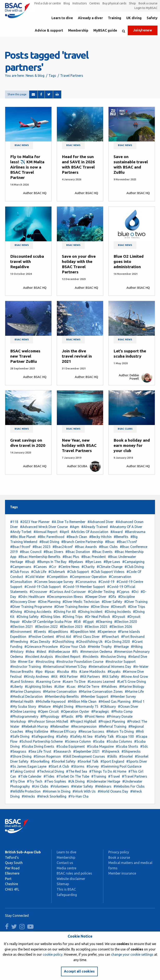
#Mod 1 (139, 701)
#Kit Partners (90, 676)
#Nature (44, 706)
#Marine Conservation (60, 691)
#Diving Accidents (38, 612)
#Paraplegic (100, 711)
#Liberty (16, 686)
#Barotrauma (135, 532)
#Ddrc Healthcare (31, 597)
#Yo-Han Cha (78, 796)
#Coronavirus (86, 582)
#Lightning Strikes (38, 686)
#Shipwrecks (131, 751)
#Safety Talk (104, 736)
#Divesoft (118, 607)
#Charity (88, 567)
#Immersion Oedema (96, 652)
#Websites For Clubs (129, 786)
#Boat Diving (49, 542)
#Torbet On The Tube (73, 776)
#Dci (135, 592)
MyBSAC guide (105, 30)
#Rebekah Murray (35, 726)
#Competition (57, 577)
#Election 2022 (46, 627)
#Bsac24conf (63, 547)
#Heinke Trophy (100, 647)
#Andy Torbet (21, 532)
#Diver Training (136, 602)
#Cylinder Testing (101, 592)
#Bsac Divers (53, 552)
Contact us (65, 863)
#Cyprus (123, 592)
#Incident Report (68, 657)
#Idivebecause (59, 652)
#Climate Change (110, 567)
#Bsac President (94, 557)
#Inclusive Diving (113, 657)
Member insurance (122, 873)
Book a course (148, 3)
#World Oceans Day (113, 791)
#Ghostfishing (63, 642)
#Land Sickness (22, 681)
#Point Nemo (95, 716)
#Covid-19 (106, 582)
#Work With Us (84, 791)
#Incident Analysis (39, 657)
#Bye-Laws (112, 562)
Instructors (80, 3)
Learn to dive (62, 18)
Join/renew (143, 30)
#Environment (21, 632)
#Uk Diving (76, 781)
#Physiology (50, 716)
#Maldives (109, 686)
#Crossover (38, 592)
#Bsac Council (31, 552)
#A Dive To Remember (69, 522)
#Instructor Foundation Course (80, 662)
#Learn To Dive (74, 681)
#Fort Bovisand (133, 637)
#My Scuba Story (23, 706)
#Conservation (120, 577)
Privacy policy (119, 852)
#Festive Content (41, 637)
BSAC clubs (125, 429)
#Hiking (137, 647)
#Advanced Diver (101, 522)
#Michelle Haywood (51, 701)
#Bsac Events (102, 552)
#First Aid (64, 637)
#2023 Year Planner (35, 522)
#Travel (114, 776)
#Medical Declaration (26, 696)
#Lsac (71, 686)
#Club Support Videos (108, 572)
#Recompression (84, 726)
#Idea (30, 652)
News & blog (35, 76)
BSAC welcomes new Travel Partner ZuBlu (25, 356)
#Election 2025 (96, 627)
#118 (14, 522)
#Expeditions (58, 632)
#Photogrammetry (24, 716)
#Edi (77, 622)
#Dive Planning (49, 602)
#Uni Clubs (40, 786)
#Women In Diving (57, 791)
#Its (74, 672)
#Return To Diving (120, 731)
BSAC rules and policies (74, 873)
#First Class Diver (86, 637)
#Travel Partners (134, 776)
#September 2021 (86, 751)
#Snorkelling (40, 761)
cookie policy (53, 954)
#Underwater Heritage (103, 781)
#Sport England (112, 761)
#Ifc (75, 652)
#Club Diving (134, 567)
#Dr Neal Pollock (97, 617)
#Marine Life (134, 691)
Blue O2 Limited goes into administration (129, 261)
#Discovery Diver (23, 602)
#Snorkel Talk (88, 761)
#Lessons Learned (101, 681)
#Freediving (19, 642)
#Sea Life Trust (40, 751)
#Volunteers (60, 786)
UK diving (134, 18)
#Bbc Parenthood (51, 537)
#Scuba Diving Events (38, 746)
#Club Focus (20, 572)
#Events (40, 632)
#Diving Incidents (118, 612)
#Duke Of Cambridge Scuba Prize (47, 622)
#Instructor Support (121, 662)
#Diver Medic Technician (81, 602)
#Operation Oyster (75, 711)
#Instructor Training (26, 667)
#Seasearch (62, 751)
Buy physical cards (114, 3)
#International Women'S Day (65, 667)
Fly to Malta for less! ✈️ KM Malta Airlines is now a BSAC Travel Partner (27, 167)
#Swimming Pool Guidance (121, 766)
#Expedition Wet (83, 632)
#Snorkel (126, 756)
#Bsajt (30, 562)
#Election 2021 (22, 627)
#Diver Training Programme (31, 607)
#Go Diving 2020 (117, 642)
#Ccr (53, 567)
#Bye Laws (93, 562)
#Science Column (78, 741)
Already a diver (90, 18)
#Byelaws (76, 562)
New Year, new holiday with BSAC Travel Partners (79, 445)
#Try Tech (35, 781)
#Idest (41, 652)
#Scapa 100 (125, 736)
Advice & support (49, 30)
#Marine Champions (26, 691)
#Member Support (95, 696)
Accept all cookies (79, 971)
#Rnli (140, 731)
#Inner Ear (26, 662)
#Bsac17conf (127, 542)
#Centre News (69, 567)
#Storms (78, 766)
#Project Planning (112, 721)
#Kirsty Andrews (36, 676)
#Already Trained (94, 527)
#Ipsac (50, 672)
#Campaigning (133, 562)
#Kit (54, 676)
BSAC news (22, 145)
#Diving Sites (51, 617)
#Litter (59, 686)
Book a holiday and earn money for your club (132, 445)
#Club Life (39, 572)
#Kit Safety (111, 676)
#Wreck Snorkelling (52, 796)
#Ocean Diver (128, 706)
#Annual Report (46, 532)
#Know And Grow (134, 676)
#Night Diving (63, 706)
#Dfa (112, 597)
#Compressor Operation (88, 577)
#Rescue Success (91, 731)
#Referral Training (112, 726)
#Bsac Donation (78, 552)
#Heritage (121, 647)
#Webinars (103, 786)
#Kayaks (114, 672)
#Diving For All (65, 612)
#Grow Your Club (73, 647)
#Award (117, 532)
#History (17, 652)
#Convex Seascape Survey (54, 582)
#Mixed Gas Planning (114, 701)
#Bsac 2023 (41, 547)
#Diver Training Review (71, 607)
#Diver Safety (112, 602)
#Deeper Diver (96, 597)
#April (64, 532)
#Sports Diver (137, 761)
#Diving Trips (73, 617)
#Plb (79, 716)
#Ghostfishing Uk (89, 642)
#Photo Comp (122, 711)
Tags (52, 76)
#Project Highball (83, 721)
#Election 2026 (121, 627)
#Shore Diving (21, 756)
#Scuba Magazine (100, 746)
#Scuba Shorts (127, 746)
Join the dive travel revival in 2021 (77, 356)
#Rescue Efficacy (63, 731)
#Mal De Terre (88, 686)
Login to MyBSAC (146, 8)
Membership (78, 30)
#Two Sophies (55, 781)
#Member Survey (123, 696)
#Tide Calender (30, 776)
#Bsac (110, 542)
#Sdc (144, 746)
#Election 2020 (126, 622)
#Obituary (108, 706)
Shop (132, 3)
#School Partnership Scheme (41, 741)
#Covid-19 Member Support (84, 587)
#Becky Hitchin (100, 537)
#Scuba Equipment (71, 746)
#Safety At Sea (81, 736)
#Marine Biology (132, 686)
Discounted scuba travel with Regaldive (27, 261)
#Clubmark (57, 572)
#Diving (16, 612)
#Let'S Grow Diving (131, 681)
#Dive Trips (137, 607)
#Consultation (21, 582)
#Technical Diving (51, 771)
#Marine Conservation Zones (101, 691)
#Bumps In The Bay (52, 562)
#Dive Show (100, 607)
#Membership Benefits (62, 696)
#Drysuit (119, 617)
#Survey (93, 766)
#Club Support (78, 572)
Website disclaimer (71, 879)
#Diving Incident (90, 612)
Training (115, 18)
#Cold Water (35, 577)
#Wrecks (28, 796)
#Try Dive (17, 781)
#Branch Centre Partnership (82, 542)
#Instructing (45, 662)
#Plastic (67, 716)
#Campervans (21, 567)
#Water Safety (82, 786)
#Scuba (99, 741)
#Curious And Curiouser (68, 592)
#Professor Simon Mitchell (48, 721)
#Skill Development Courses (84, 756)
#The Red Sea (77, 771)
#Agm (74, 527)
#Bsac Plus (71, 557)
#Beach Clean (77, 537)
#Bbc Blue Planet (23, 537)
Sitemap (63, 884)
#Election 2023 (71, 627)
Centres (95, 3)
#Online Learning (23, 711)
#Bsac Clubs (108, 547)
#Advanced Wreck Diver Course (44, 527)
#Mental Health (22, 701)
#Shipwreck (111, 751)
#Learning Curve (48, 681)
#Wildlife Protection (25, 791)
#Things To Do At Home (108, 771)
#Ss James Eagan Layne (28, 766)
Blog (67, 3)
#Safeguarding (43, 736)
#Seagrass (18, 751)
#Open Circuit (48, 711)
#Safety (62, 736)
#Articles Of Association (90, 532)
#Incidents (91, 657)
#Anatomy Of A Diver (126, 527)
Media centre (66, 868)
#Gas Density (40, 642)
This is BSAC (66, 889)
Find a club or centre (47, 3)
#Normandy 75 (87, 706)
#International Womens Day (110, 667)
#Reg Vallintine (37, 731)
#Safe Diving (20, 736)
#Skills (112, 756)
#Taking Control (23, 771)
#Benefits (121, 537)
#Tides (49, 776)
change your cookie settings (132, 954)
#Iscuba (63, 672)
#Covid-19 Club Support (43, 587)
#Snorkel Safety (63, 761)
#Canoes (40, 567)
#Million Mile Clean (82, 701)
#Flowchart (110, 637)
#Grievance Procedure (41, 647)
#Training (99, 776)
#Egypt (88, 622)
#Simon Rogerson (47, 756)
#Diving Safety (27, 617)
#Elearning (104, 622)
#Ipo (39, 672)
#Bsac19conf (20, 547)
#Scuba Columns (119, 741)
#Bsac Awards (86, 547)
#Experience (107, 632)
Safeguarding (67, 895)
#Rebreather (60, 726)
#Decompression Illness (65, 597)
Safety (152, 18)
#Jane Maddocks (92, 672)
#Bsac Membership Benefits (39, 557)
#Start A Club (59, 766)
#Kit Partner (69, 676)
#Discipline (126, 597)
